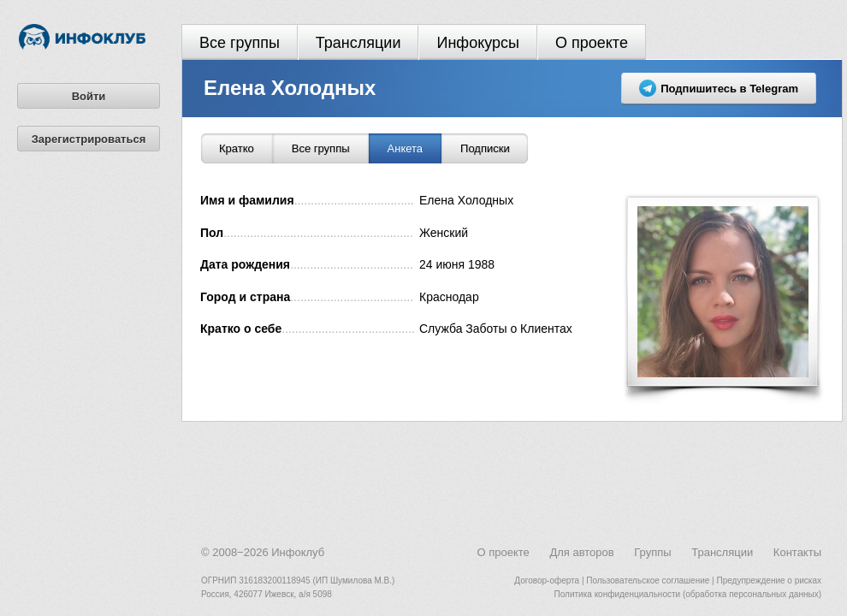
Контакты (797, 552)
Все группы (240, 43)
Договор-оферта (547, 580)
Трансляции (358, 43)
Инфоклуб (298, 552)
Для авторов (581, 552)
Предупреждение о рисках (769, 580)
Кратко (237, 148)
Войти (89, 96)
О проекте (592, 43)
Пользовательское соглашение (648, 580)
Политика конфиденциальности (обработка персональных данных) (688, 594)
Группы (652, 552)
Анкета (406, 148)
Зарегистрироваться (89, 139)
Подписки (485, 148)
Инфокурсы (478, 43)
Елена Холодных (290, 88)
